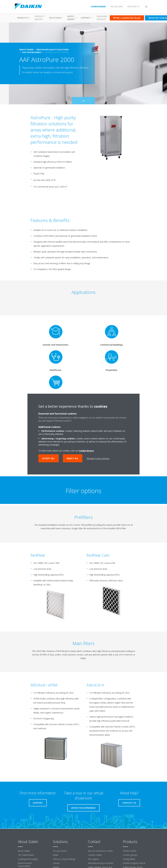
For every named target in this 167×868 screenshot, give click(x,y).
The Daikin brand (26, 855)
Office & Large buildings (64, 859)
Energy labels (129, 859)
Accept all (49, 458)
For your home (60, 851)
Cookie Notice (86, 451)
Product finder (130, 851)
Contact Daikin (95, 855)
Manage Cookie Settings (98, 458)
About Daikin (24, 851)
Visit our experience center (100, 851)
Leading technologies (28, 859)
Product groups (40, 18)
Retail (55, 855)
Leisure (56, 863)
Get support (93, 859)
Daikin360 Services (102, 18)
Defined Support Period (134, 863)
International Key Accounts (101, 863)
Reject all (73, 458)
